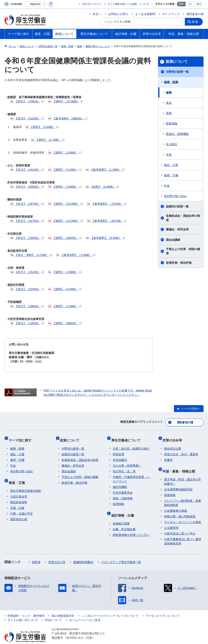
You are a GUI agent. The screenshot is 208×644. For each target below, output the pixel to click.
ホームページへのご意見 (85, 612)
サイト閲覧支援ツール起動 (122, 4)
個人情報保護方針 (63, 608)
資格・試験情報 (123, 494)
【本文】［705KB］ (27, 101)
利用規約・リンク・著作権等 (26, 608)
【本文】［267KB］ (27, 204)
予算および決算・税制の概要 (183, 251)
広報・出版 (17, 500)
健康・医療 (171, 82)
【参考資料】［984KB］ (68, 118)
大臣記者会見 (19, 489)
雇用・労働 (171, 175)
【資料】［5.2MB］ (65, 170)
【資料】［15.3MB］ (66, 204)
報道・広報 (18, 476)
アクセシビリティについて (162, 608)
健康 (169, 92)
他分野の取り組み (175, 196)
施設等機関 (120, 482)
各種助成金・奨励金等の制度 (183, 218)
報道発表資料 (19, 494)
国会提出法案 (173, 444)
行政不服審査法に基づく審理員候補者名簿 (183, 533)
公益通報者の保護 (175, 503)
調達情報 (170, 487)
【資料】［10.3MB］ (66, 101)
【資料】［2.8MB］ (65, 272)
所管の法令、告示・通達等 (181, 450)
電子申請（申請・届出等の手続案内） (183, 474)
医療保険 (172, 124)
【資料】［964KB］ (65, 323)
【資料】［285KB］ (65, 238)
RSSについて (54, 612)
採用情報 (118, 499)
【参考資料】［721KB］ (107, 204)
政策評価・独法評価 (179, 263)
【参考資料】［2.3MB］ (76, 255)
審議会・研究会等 (177, 229)
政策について (177, 62)
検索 (196, 22)
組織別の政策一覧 (177, 206)
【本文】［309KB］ (27, 187)
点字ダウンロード (92, 4)
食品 (169, 103)
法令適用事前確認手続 (178, 481)
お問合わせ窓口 (118, 14)
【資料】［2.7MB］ (48, 140)
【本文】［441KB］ (27, 170)
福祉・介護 (171, 165)
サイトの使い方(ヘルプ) (23, 612)
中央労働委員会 (123, 488)
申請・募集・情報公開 (180, 465)
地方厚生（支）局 (124, 467)
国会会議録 (173, 240)
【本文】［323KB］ (27, 289)
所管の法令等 (174, 437)
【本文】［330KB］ (27, 238)
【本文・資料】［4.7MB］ (31, 255)
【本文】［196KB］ (27, 306)
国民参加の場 (195, 14)
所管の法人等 (57, 554)
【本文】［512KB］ (27, 118)
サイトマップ (171, 14)
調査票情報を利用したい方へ (131, 527)
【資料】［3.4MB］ (42, 127)
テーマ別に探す (22, 437)
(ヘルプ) (144, 4)
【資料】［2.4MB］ (65, 306)
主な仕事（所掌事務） (127, 461)
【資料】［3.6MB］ (65, 187)
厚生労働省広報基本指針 (26, 483)
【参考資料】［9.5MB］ (105, 238)
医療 (169, 113)
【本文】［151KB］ (27, 272)
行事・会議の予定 (22, 506)
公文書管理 (171, 520)
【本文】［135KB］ (27, 323)
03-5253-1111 (75, 630)
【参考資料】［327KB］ (107, 221)
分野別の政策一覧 (177, 72)
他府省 (36, 554)
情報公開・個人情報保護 (180, 508)
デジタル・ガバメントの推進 (183, 514)
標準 (181, 4)
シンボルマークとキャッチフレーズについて (110, 608)
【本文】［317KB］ (27, 221)
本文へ (97, 14)
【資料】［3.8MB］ (65, 153)
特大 (199, 4)
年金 (167, 186)
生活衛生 (172, 144)
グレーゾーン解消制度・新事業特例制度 (183, 495)
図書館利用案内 (83, 554)
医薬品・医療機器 (177, 134)
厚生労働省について (127, 437)
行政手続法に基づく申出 (180, 526)
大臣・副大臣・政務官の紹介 (131, 444)
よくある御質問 (145, 14)
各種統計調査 (121, 516)
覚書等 (168, 455)
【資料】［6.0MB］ (65, 289)
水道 (169, 155)
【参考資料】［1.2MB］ (105, 170)
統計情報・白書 (124, 509)
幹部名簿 (118, 450)
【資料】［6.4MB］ (102, 187)
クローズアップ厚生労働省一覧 (121, 554)
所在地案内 (120, 455)
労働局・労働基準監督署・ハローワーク (131, 474)
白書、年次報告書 (124, 521)
